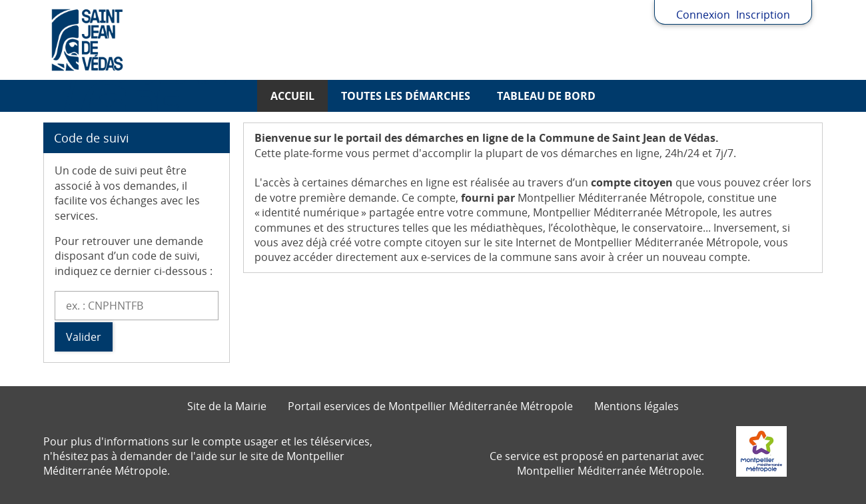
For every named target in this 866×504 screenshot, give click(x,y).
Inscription (763, 15)
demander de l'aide (169, 456)
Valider (84, 337)
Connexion (703, 15)
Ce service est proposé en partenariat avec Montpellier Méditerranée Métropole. (597, 463)
